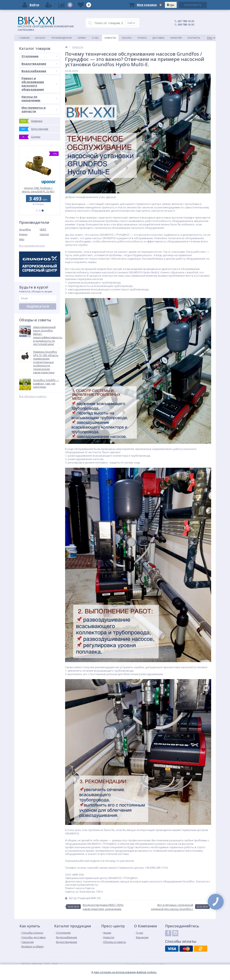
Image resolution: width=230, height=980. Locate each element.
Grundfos (25, 229)
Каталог (40, 38)
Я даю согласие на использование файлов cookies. (124, 972)
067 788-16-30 (186, 21)
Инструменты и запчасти (39, 109)
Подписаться (38, 306)
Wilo (22, 239)
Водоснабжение (39, 71)
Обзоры (127, 38)
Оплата (142, 38)
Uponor (44, 234)
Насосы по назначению (39, 99)
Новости (110, 38)
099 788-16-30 (186, 24)
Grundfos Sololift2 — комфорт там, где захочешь (46, 384)
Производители (62, 38)
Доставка (158, 38)
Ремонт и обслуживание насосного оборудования (39, 84)
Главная (24, 38)
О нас (95, 38)
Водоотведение (39, 64)
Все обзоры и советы (33, 396)
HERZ (43, 229)
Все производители (32, 246)
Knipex (23, 234)
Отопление (39, 56)
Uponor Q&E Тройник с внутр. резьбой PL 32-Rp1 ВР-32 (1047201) (40, 190)
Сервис (82, 38)
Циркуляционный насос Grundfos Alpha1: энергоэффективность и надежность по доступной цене (48, 336)
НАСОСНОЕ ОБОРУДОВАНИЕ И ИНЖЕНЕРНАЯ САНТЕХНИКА (46, 24)
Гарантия (176, 38)
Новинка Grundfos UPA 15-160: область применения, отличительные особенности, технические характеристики (46, 362)
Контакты (194, 38)
